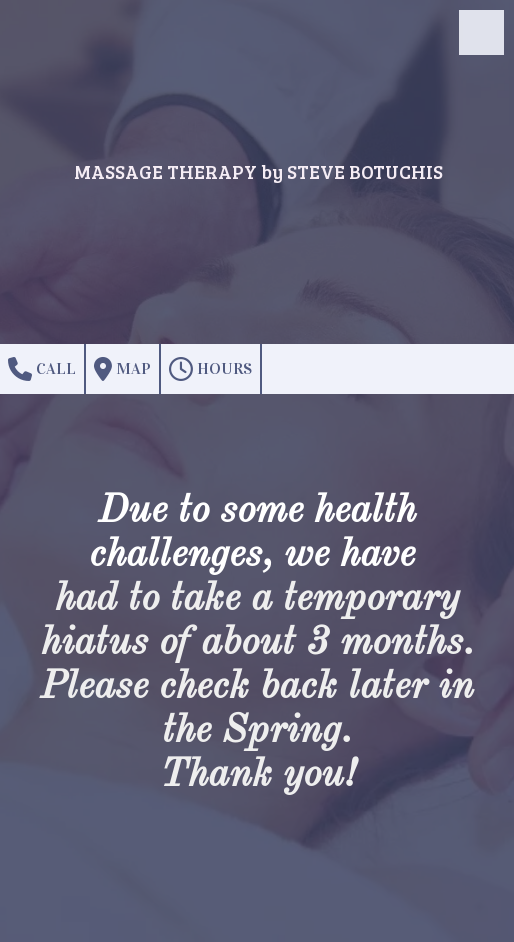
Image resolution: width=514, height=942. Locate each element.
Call (42, 369)
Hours (210, 369)
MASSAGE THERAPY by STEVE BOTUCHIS (258, 171)
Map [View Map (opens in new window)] (122, 369)
